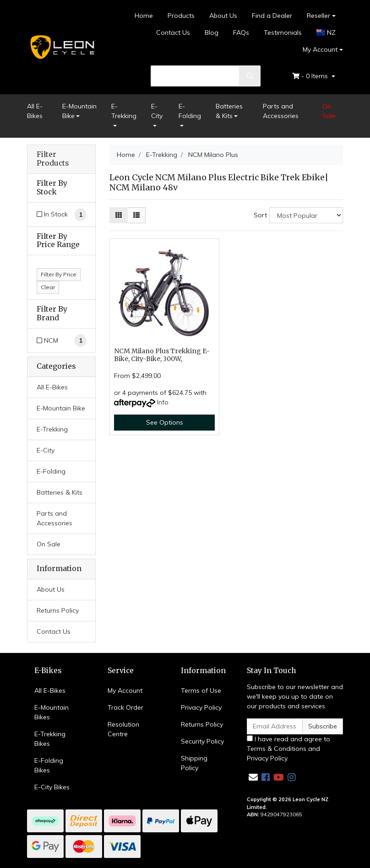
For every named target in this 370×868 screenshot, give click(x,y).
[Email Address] (275, 726)
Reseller (318, 16)
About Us (223, 16)
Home (144, 16)
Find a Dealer (272, 16)
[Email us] (253, 777)
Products (181, 16)
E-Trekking (124, 111)
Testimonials (283, 32)
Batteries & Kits (229, 111)
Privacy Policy (201, 707)
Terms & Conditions (277, 749)
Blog (212, 32)
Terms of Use (201, 690)
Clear (48, 287)
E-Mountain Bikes (52, 712)
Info (163, 402)
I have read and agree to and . (288, 749)
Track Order (125, 707)
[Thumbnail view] (119, 215)
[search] (195, 76)
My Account (125, 690)
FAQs (241, 32)
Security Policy (202, 741)
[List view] (136, 215)
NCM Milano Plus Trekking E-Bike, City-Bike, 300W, (162, 355)
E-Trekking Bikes (50, 739)
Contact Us (173, 32)
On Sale (329, 111)
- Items (311, 76)
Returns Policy (58, 610)
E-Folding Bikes (49, 765)
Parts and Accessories (281, 111)
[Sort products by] (306, 215)
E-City (157, 111)
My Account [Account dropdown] (320, 49)
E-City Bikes (52, 787)
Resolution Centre (123, 729)
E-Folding (190, 111)
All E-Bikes (35, 111)
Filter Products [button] (53, 159)
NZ (326, 32)
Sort (260, 215)
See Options (165, 422)
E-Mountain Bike (79, 111)
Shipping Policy (194, 763)
